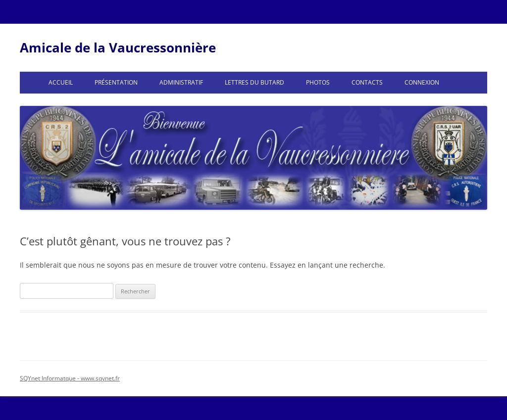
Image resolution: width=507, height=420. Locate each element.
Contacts (367, 82)
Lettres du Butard (254, 82)
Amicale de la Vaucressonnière (118, 47)
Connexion (422, 82)
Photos (318, 82)
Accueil (61, 82)
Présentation (116, 82)
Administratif (181, 82)
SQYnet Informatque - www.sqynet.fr (70, 378)
